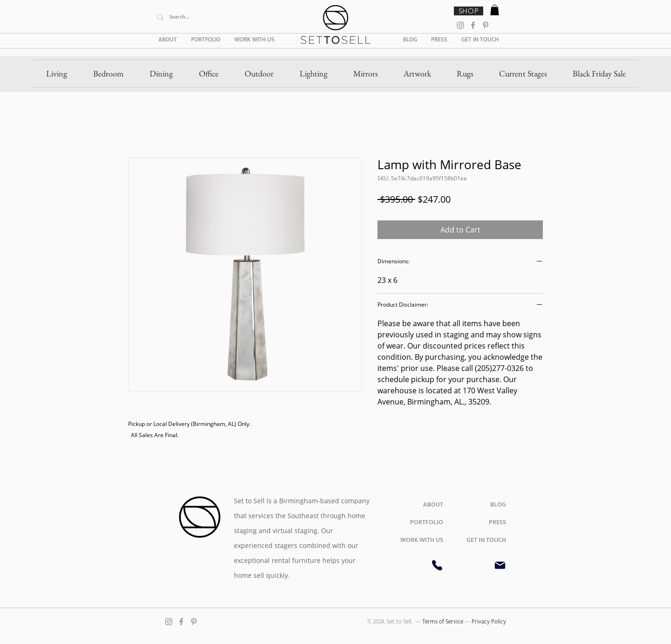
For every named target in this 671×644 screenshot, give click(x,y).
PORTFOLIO (427, 522)
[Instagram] (460, 25)
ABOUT (433, 504)
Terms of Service (443, 622)
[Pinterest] (486, 25)
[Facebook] (473, 25)
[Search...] (222, 17)
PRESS (497, 522)
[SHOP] (469, 11)
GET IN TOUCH (486, 540)
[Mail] (500, 565)
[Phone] (437, 565)
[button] (495, 10)
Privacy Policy (489, 622)
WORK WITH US (422, 540)
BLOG (498, 504)
